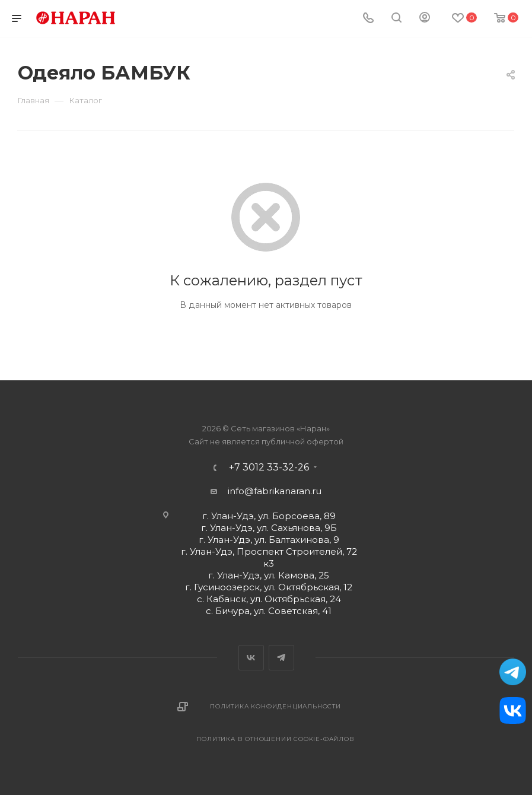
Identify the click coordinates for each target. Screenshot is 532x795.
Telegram (281, 658)
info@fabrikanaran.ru (275, 491)
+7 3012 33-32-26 (269, 468)
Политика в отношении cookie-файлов (275, 739)
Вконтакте (251, 658)
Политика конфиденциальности (275, 706)
